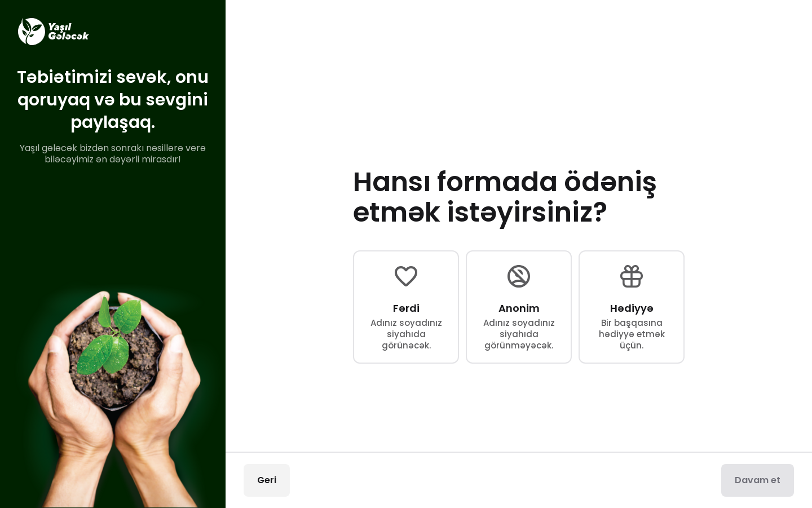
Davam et (758, 480)
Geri (267, 480)
